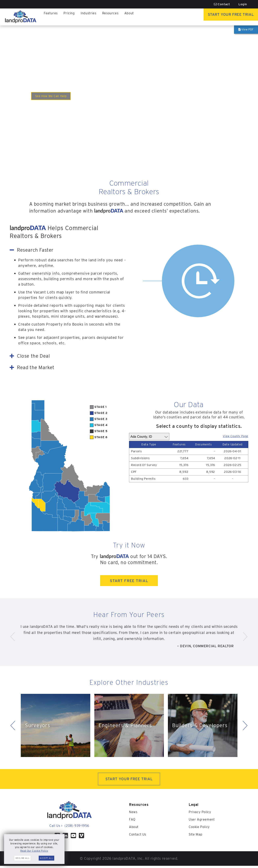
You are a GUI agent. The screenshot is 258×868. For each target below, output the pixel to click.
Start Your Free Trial (225, 17)
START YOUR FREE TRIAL (129, 781)
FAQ (133, 821)
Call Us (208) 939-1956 (69, 828)
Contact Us (139, 836)
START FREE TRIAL (129, 581)
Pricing (71, 17)
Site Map (196, 836)
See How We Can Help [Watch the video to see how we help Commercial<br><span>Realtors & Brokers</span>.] (55, 96)
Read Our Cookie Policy (34, 851)
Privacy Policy (201, 814)
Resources (116, 17)
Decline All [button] (23, 858)
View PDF (246, 29)
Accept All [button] (46, 858)
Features (51, 17)
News (134, 814)
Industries (92, 17)
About (136, 17)
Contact (222, 4)
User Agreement (203, 821)
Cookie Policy (201, 829)
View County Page (232, 436)
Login (243, 4)
